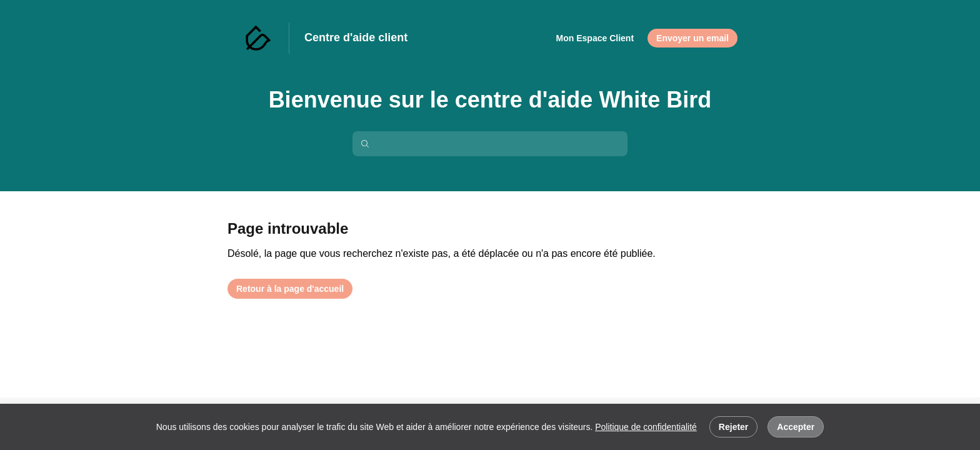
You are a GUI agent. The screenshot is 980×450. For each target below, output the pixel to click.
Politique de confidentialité (646, 427)
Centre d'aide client (356, 37)
